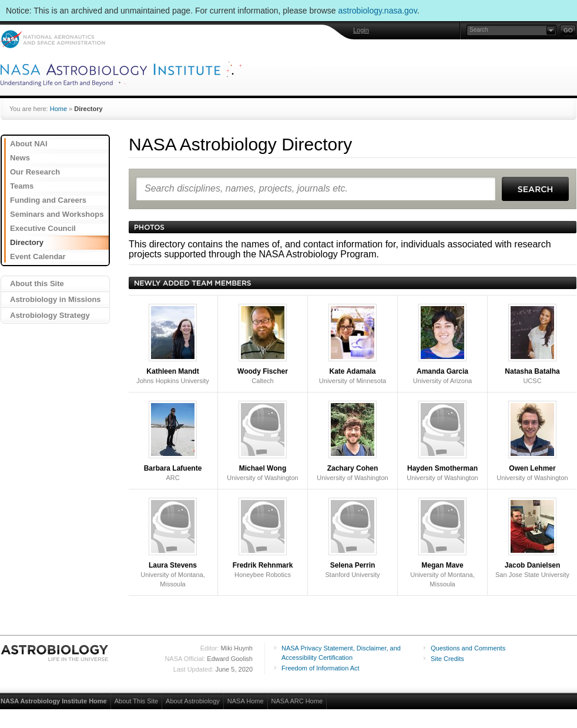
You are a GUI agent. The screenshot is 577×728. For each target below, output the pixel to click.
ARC (173, 441)
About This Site (136, 701)
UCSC (532, 344)
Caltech (263, 344)
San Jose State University (532, 538)
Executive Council (43, 228)
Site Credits (447, 659)
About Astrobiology (193, 701)
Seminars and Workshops (57, 214)
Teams (22, 186)
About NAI (29, 144)
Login (361, 30)
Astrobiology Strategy (50, 315)
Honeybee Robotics (263, 538)
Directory (27, 242)
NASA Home (246, 701)
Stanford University (353, 538)
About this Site (37, 284)
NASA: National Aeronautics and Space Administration (53, 39)
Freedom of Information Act (321, 668)
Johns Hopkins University (173, 344)
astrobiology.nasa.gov (378, 11)
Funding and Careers (48, 200)
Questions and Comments (468, 648)
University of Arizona (442, 344)
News (20, 158)
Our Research (35, 172)
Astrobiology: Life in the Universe (55, 653)
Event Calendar (38, 256)
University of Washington (262, 441)
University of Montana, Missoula (172, 543)
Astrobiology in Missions (56, 299)
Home (58, 109)
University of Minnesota (353, 344)
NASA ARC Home (297, 701)
